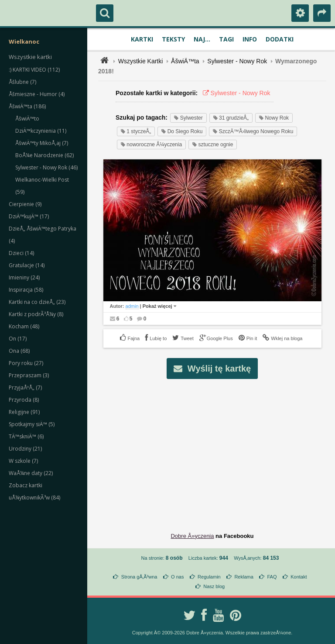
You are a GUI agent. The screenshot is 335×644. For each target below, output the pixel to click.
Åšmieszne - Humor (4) (37, 94)
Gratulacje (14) (27, 265)
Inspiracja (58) (26, 290)
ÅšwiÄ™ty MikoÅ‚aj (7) (42, 143)
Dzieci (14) (21, 253)
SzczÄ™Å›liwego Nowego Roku (253, 131)
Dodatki (280, 39)
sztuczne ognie (213, 145)
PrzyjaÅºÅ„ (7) (25, 387)
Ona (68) (19, 351)
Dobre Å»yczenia (192, 536)
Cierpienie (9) (25, 204)
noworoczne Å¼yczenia (151, 145)
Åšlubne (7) (22, 82)
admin (132, 306)
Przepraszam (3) (29, 375)
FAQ (272, 577)
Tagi (226, 39)
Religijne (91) (24, 412)
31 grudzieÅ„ (231, 118)
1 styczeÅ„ (136, 131)
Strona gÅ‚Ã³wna (139, 577)
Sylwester (188, 118)
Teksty (173, 39)
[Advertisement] (217, 449)
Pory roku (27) (26, 363)
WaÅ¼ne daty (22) (31, 473)
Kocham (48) (24, 326)
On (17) (18, 339)
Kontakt (299, 577)
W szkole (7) (23, 461)
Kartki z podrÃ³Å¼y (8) (36, 314)
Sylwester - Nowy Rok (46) (46, 167)
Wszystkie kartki (30, 57)
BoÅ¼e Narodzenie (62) (44, 155)
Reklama (244, 577)
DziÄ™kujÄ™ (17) (29, 216)
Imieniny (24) (24, 277)
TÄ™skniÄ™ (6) (26, 436)
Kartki (142, 39)
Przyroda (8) (24, 400)
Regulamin (209, 577)
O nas (177, 577)
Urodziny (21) (25, 449)
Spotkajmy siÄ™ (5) (32, 424)
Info (250, 39)
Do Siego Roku (182, 131)
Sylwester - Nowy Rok (237, 61)
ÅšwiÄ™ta (185, 61)
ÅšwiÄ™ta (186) (27, 106)
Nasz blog (214, 586)
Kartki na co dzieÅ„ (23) (37, 302)
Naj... (202, 39)
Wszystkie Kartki (141, 61)
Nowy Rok (274, 118)
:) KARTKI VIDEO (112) (34, 70)
